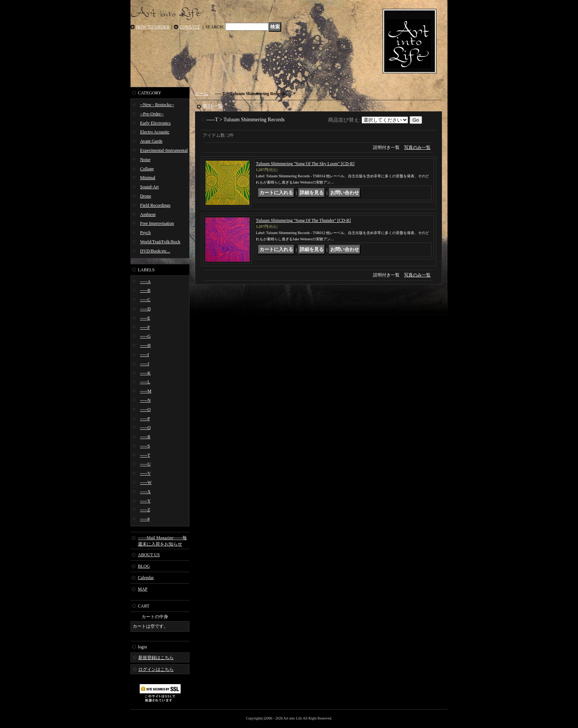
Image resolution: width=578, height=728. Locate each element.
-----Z (145, 510)
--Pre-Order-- (152, 114)
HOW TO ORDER (153, 27)
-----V (145, 473)
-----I (144, 355)
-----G (145, 336)
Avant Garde (151, 141)
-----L (145, 382)
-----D (145, 309)
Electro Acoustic (155, 132)
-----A (145, 282)
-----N (145, 400)
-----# (145, 519)
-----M (146, 391)
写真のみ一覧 (417, 147)
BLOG (144, 566)
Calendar (146, 578)
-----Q (145, 428)
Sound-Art (149, 187)
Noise (145, 160)
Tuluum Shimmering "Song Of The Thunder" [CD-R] (303, 220)
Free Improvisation (157, 223)
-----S (145, 446)
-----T (145, 455)
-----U (145, 464)
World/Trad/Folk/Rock (160, 242)
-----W (146, 483)
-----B (145, 290)
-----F (145, 327)
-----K (145, 373)
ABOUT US (149, 555)
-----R (145, 437)
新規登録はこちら (156, 658)
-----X (145, 492)
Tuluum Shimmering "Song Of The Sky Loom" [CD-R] (305, 164)
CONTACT (190, 27)
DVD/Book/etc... (155, 251)
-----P (145, 419)
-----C (145, 300)
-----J (145, 364)
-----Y (145, 501)
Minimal (148, 178)
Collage (147, 169)
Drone (146, 196)
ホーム (202, 94)
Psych (145, 233)
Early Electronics (155, 123)
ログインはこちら (156, 669)
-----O (145, 410)
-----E (145, 318)
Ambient (148, 215)
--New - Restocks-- (157, 105)
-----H (145, 345)
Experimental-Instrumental (164, 150)
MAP (143, 589)
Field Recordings (155, 205)
